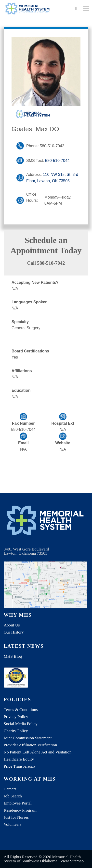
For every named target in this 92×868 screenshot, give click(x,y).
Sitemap (77, 861)
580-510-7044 (57, 161)
